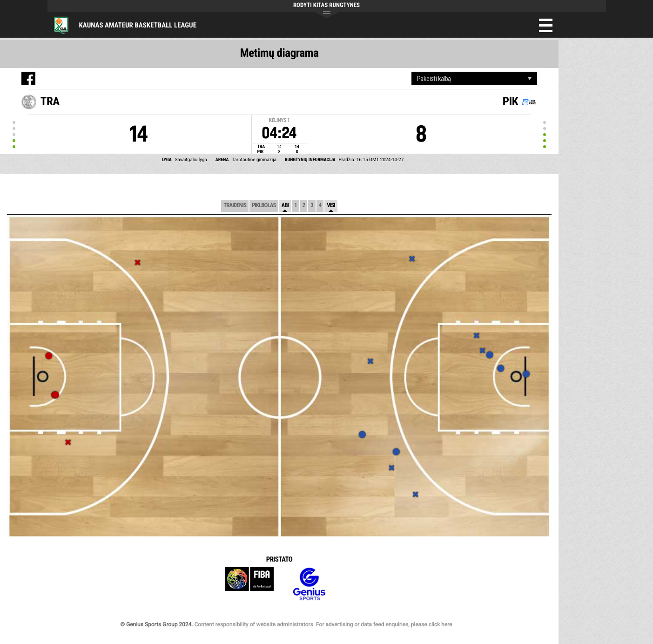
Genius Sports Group (309, 584)
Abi (285, 206)
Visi (331, 206)
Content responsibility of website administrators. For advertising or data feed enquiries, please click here (323, 624)
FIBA (249, 584)
